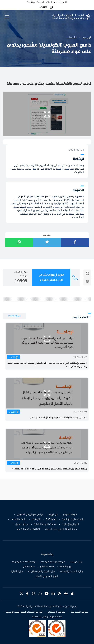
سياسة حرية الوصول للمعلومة (47, 617)
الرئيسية (87, 38)
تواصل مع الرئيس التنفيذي (30, 515)
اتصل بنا (63, 2)
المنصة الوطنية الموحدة (53, 562)
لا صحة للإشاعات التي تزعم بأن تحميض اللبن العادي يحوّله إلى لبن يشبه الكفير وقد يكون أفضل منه (47, 365)
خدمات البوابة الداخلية (45, 524)
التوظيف (36, 519)
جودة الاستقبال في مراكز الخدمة (61, 529)
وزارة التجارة (17, 572)
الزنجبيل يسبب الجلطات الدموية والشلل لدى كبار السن (58, 418)
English (44, 7)
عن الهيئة (53, 515)
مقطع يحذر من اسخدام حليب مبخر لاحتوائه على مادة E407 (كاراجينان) (50, 469)
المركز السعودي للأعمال (47, 576)
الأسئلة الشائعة (18, 519)
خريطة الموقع (70, 515)
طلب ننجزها (51, 2)
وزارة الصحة (65, 567)
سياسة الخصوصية (79, 612)
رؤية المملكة (76, 562)
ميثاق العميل (22, 524)
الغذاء (12, 357)
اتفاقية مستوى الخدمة (29, 529)
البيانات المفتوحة (36, 2)
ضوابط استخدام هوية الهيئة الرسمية (24, 612)
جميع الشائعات (14, 316)
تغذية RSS (51, 519)
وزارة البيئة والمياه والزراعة (41, 572)
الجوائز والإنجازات (70, 524)
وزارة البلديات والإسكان (72, 572)
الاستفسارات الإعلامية (73, 519)
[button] (51, 7)
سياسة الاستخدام (57, 612)
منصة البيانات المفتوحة (23, 562)
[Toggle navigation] (7, 17)
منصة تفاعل (29, 567)
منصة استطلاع (47, 567)
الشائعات (72, 38)
